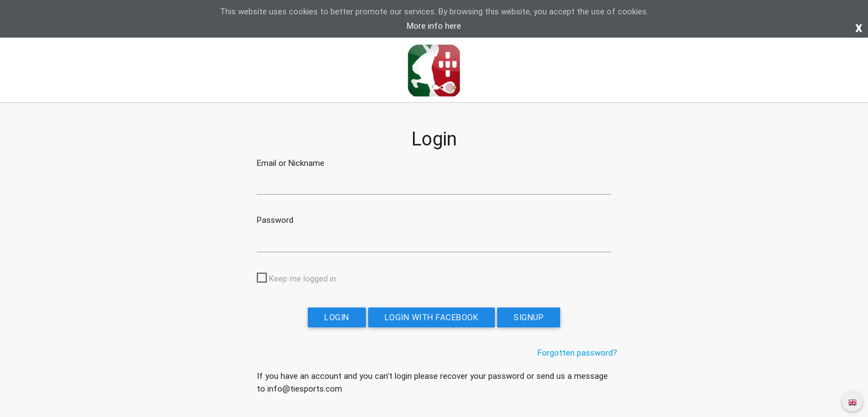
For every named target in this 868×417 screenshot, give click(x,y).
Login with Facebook (432, 317)
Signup (529, 317)
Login (337, 317)
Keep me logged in (303, 278)
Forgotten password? (577, 353)
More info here (434, 26)
